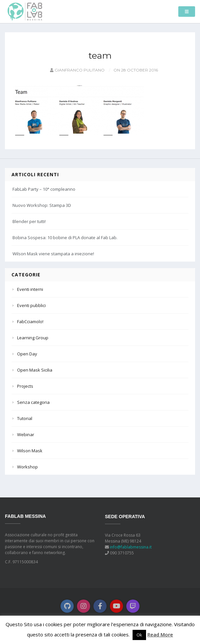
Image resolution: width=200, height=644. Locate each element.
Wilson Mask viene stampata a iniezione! (53, 254)
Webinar (26, 434)
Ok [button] (139, 635)
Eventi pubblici (31, 305)
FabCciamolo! (30, 322)
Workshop (27, 467)
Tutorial (25, 418)
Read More (160, 634)
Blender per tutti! (29, 221)
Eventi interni (30, 289)
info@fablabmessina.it (131, 547)
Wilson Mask (30, 451)
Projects (25, 386)
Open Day (27, 354)
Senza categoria (33, 402)
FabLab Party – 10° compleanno (44, 189)
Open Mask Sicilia (35, 370)
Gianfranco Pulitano (77, 70)
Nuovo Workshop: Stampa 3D (42, 205)
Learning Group (33, 338)
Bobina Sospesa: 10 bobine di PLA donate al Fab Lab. (65, 238)
